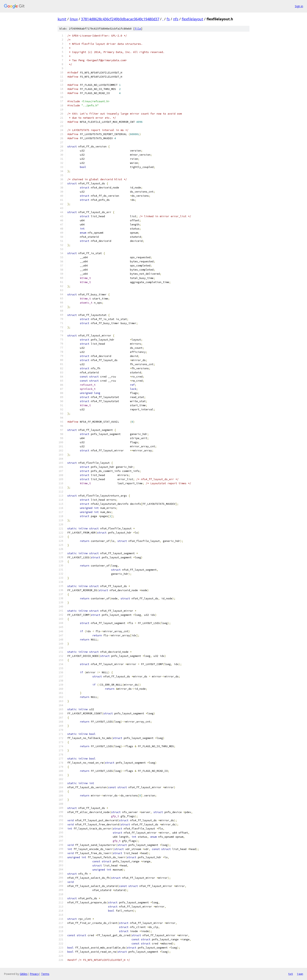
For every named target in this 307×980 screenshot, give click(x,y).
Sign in (299, 6)
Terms (45, 974)
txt (291, 974)
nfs (176, 19)
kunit (62, 19)
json (300, 974)
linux (74, 19)
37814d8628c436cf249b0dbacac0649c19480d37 (120, 19)
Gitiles (24, 974)
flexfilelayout (192, 19)
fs (168, 19)
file (138, 29)
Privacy (34, 974)
